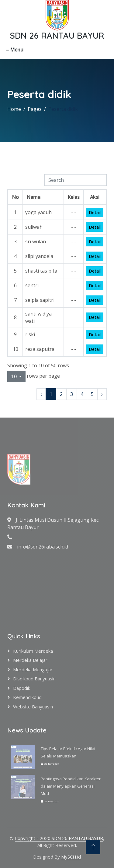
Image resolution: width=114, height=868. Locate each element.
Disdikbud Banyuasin (34, 679)
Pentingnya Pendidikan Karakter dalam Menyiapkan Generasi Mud (71, 786)
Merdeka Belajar (30, 660)
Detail (95, 212)
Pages (35, 109)
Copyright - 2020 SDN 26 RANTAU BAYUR (59, 838)
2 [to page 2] (61, 394)
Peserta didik (63, 109)
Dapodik (22, 688)
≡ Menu (15, 50)
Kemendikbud (27, 697)
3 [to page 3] (72, 394)
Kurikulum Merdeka (33, 651)
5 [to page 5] (92, 394)
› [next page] (102, 394)
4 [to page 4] (82, 394)
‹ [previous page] (41, 394)
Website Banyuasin (33, 707)
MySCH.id (71, 857)
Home (14, 109)
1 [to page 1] (51, 394)
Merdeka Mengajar (33, 669)
